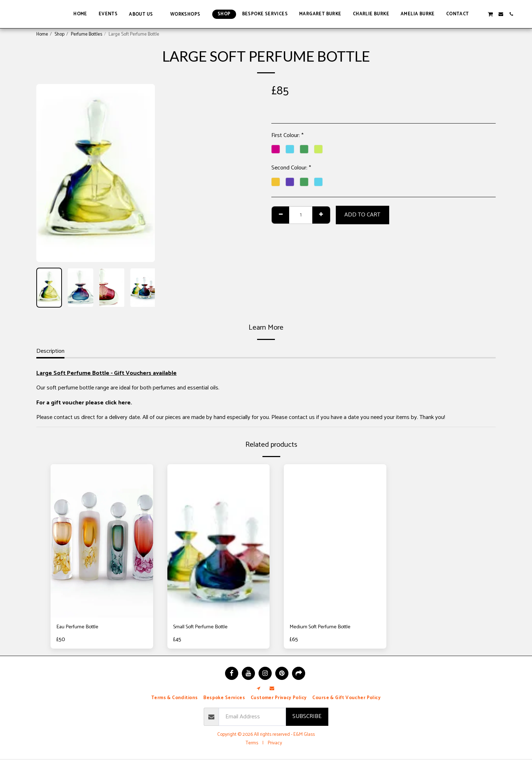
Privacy (275, 744)
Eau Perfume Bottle (80, 628)
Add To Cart (362, 215)
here (124, 403)
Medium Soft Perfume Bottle (324, 628)
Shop (59, 34)
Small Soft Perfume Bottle (204, 628)
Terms (252, 744)
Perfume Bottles (87, 34)
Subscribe (307, 717)
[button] (144, 14)
